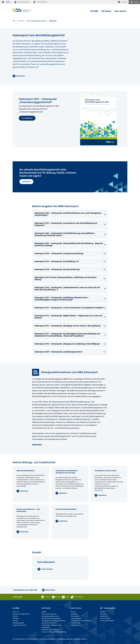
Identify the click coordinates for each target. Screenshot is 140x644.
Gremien (15, 616)
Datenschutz (104, 616)
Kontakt (103, 612)
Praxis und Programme (49, 614)
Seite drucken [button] (50, 590)
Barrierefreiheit (105, 618)
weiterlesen (26, 182)
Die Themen (106, 11)
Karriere (15, 621)
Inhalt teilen (20, 76)
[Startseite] (14, 21)
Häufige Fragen (76, 623)
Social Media (75, 616)
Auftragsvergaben (18, 623)
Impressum (104, 614)
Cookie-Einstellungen (107, 621)
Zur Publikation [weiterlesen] (27, 118)
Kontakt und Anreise (19, 625)
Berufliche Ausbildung (49, 623)
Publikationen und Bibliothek (81, 621)
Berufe (44, 612)
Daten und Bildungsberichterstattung (54, 632)
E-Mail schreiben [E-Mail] (47, 569)
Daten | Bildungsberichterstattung (37, 21)
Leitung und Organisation (21, 614)
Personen (16, 618)
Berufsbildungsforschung (50, 616)
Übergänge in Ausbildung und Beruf (54, 621)
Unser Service (120, 11)
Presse (73, 612)
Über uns (16, 612)
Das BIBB (94, 11)
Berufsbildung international (51, 618)
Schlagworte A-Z (76, 625)
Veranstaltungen (76, 618)
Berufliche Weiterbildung (50, 630)
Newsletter (74, 614)
